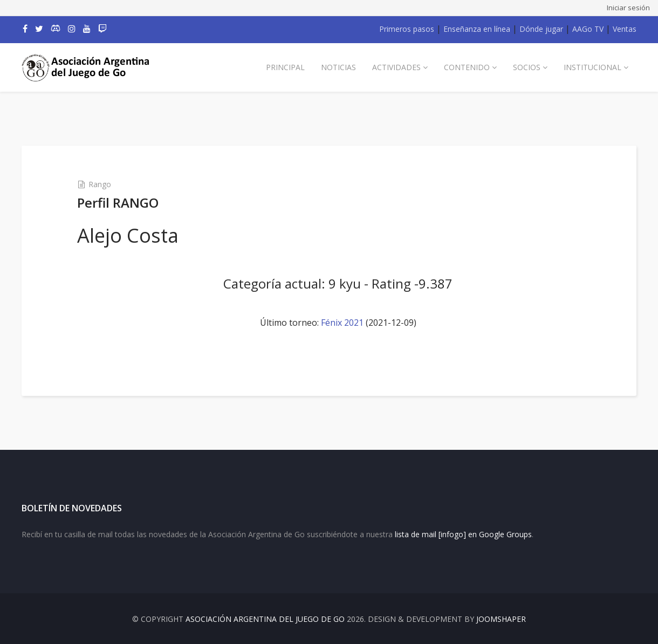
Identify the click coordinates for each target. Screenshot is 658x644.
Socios (527, 67)
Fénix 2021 (342, 323)
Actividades (396, 67)
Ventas (625, 29)
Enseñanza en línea (477, 29)
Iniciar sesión (628, 8)
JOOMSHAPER (501, 619)
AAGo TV (588, 29)
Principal (285, 67)
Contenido (467, 67)
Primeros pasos (407, 29)
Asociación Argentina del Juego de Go (265, 619)
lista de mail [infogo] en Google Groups (463, 534)
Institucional (592, 67)
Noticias (338, 67)
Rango (100, 184)
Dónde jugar (541, 29)
